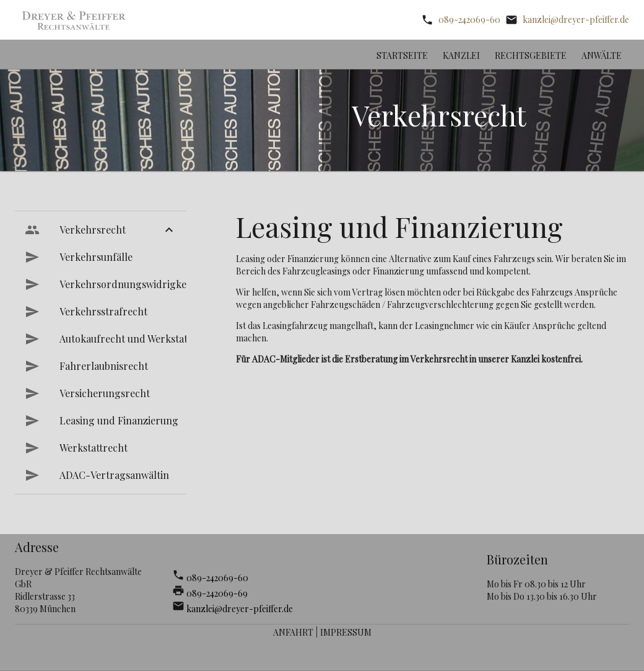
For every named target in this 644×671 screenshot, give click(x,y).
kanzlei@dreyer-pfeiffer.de (576, 20)
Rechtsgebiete (531, 55)
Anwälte (602, 55)
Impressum (346, 632)
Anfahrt (293, 632)
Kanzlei (461, 55)
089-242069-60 (469, 20)
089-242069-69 (217, 593)
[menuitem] (101, 230)
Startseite (402, 55)
